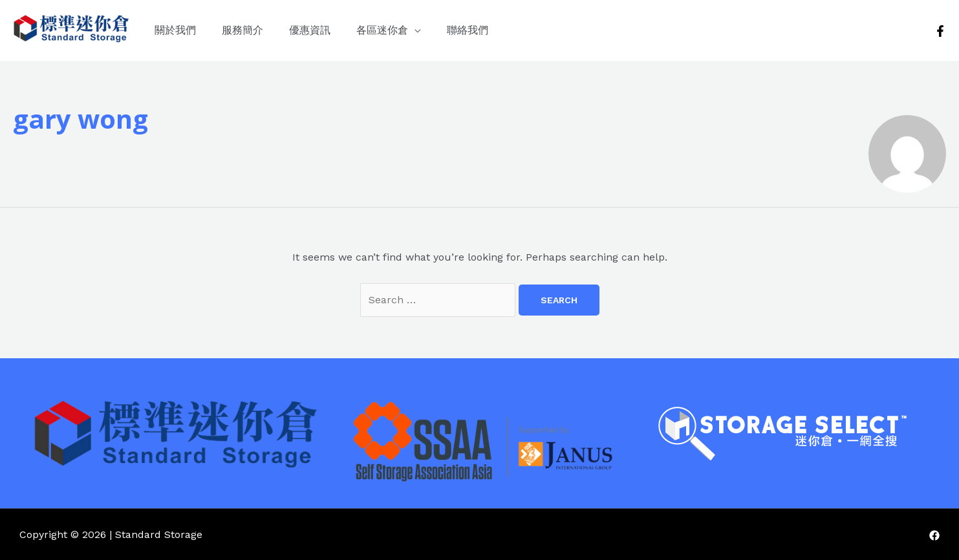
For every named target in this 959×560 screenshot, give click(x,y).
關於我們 (175, 30)
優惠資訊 (310, 30)
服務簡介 (242, 30)
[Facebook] (940, 31)
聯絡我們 (468, 30)
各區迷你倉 (382, 30)
